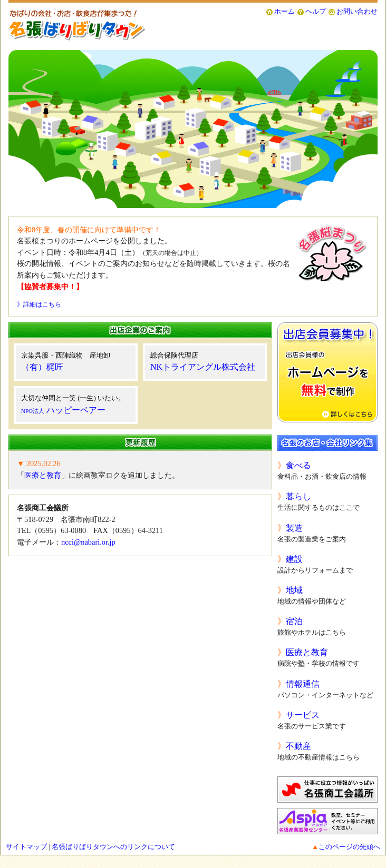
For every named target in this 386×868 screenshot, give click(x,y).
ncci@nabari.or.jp (88, 542)
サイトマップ (26, 847)
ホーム (284, 12)
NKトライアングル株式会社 (203, 367)
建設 (294, 559)
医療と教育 (43, 475)
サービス (303, 715)
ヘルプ (316, 12)
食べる (298, 465)
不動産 (298, 746)
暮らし (298, 496)
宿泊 (294, 621)
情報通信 (303, 684)
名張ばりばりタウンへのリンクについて (113, 847)
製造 (294, 528)
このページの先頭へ (349, 847)
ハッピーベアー (63, 410)
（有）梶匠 (42, 367)
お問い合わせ (357, 12)
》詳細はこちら (39, 304)
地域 (294, 590)
